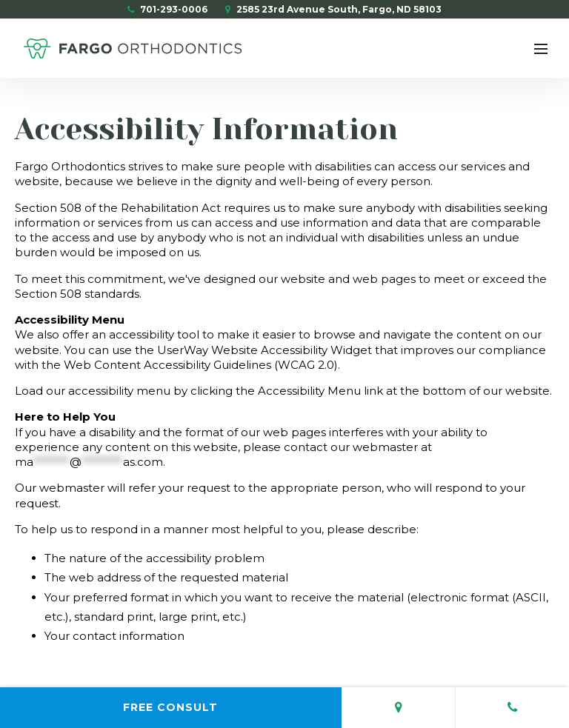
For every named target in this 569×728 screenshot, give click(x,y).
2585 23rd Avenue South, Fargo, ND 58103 (333, 9)
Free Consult (170, 707)
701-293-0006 (167, 9)
